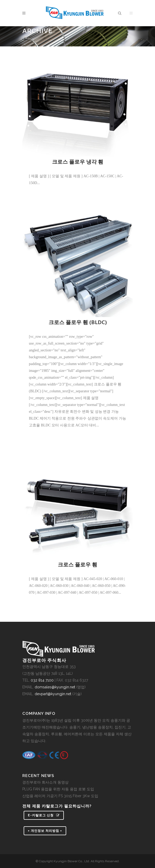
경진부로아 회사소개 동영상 (45, 782)
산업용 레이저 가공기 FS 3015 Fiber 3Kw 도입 (60, 796)
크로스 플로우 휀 (77, 564)
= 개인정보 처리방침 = (45, 831)
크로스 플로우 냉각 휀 (78, 162)
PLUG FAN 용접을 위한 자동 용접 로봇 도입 (58, 789)
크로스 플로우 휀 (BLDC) (78, 322)
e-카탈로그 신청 (44, 815)
